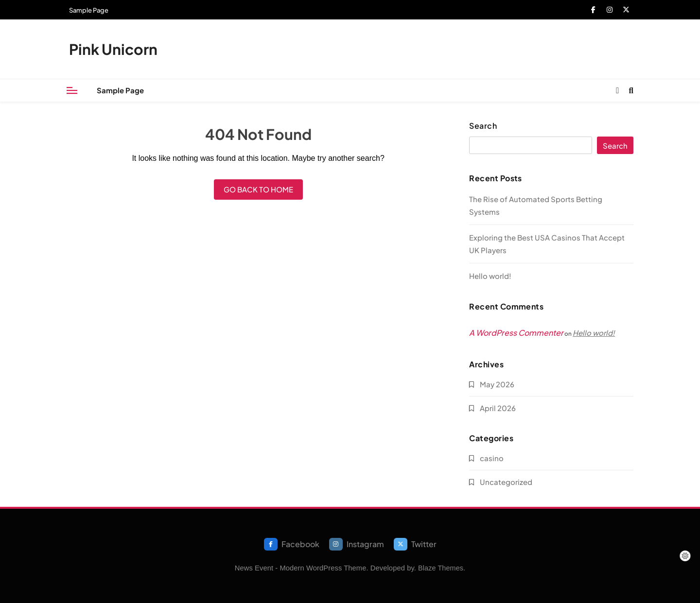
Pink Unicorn (113, 49)
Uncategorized (506, 482)
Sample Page (89, 10)
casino (492, 458)
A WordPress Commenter (516, 333)
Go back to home (258, 189)
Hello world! (490, 276)
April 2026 (498, 408)
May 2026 (497, 384)
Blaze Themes (441, 568)
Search (483, 126)
